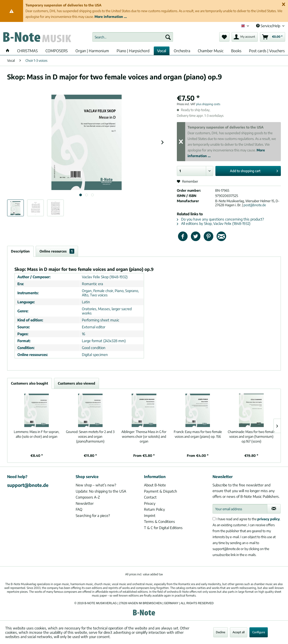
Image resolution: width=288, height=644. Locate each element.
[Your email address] (240, 509)
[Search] (168, 37)
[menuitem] (133, 37)
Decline (221, 632)
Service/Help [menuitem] (269, 26)
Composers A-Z (88, 497)
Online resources (57, 251)
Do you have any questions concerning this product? (220, 219)
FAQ (79, 509)
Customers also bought (30, 383)
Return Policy (154, 509)
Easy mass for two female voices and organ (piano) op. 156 (198, 434)
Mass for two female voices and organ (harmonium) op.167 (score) (251, 436)
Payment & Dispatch (161, 491)
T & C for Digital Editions (163, 528)
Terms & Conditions (159, 521)
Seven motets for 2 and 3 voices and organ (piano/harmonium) (90, 436)
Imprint (150, 515)
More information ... (111, 17)
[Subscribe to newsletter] (274, 509)
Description (20, 251)
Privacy (150, 503)
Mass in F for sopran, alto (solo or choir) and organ (37, 434)
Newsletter (85, 503)
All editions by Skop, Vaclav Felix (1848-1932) (214, 223)
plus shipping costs (208, 104)
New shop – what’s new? (96, 485)
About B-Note (155, 485)
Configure (259, 632)
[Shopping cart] (273, 37)
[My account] (245, 37)
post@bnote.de (255, 205)
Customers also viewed (77, 383)
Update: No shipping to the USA (101, 491)
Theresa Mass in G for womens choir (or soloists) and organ (144, 436)
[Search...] (133, 37)
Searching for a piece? (93, 515)
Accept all (239, 632)
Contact (150, 497)
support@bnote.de (28, 485)
